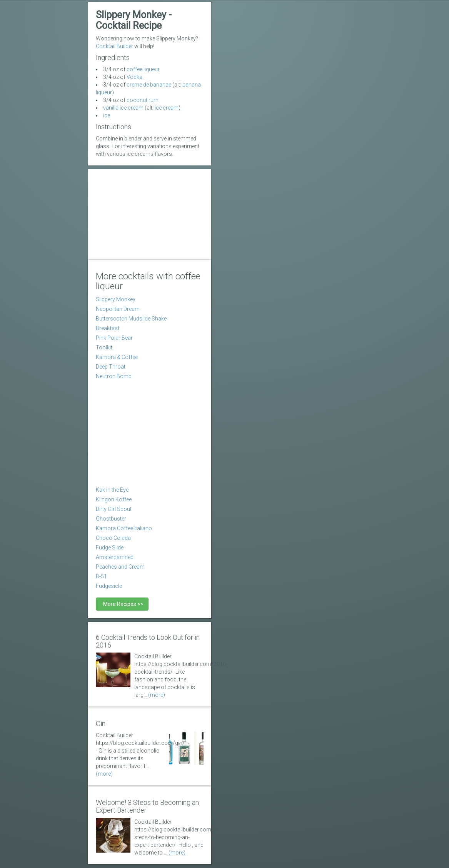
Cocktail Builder (114, 46)
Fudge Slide (110, 548)
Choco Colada (113, 538)
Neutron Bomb (114, 376)
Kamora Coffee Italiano (124, 528)
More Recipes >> (122, 604)
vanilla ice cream (123, 108)
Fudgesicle (109, 586)
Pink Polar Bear (114, 338)
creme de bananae (149, 85)
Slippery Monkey (116, 299)
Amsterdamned (115, 557)
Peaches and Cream (120, 567)
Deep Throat (111, 367)
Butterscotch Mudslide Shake (131, 319)
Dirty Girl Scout (114, 509)
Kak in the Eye (112, 490)
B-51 (101, 576)
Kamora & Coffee (117, 357)
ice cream (167, 108)
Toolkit (104, 347)
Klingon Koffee (114, 499)
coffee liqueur (143, 69)
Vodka (134, 77)
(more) (157, 695)
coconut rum (143, 100)
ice (107, 115)
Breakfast (108, 328)
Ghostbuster (111, 519)
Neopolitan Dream (118, 309)
